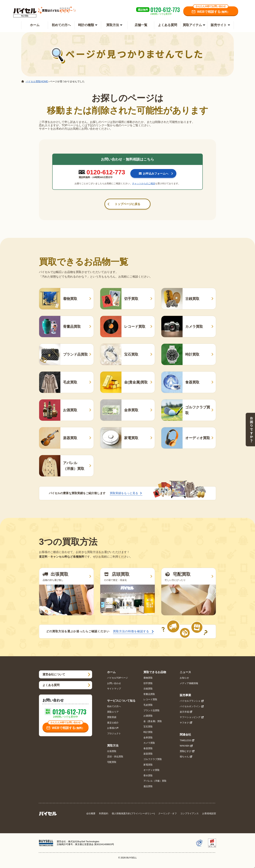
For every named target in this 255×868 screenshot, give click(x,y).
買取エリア (113, 712)
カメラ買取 (149, 743)
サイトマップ (114, 689)
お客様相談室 (209, 813)
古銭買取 (148, 689)
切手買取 (148, 683)
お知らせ (184, 678)
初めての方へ (61, 25)
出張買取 (112, 751)
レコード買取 (150, 699)
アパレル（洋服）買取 (155, 781)
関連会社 (185, 735)
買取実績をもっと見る (124, 493)
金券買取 (148, 738)
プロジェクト (114, 733)
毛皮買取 (148, 705)
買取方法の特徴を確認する (131, 631)
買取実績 (112, 717)
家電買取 (148, 765)
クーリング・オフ (168, 813)
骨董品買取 (149, 694)
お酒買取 (148, 716)
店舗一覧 (141, 25)
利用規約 (104, 813)
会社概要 (91, 813)
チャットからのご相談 (144, 183)
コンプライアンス (189, 813)
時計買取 (148, 732)
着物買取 (148, 678)
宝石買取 (148, 727)
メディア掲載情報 (189, 683)
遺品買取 (148, 786)
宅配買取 (112, 762)
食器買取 (148, 748)
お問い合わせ (114, 683)
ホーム (35, 25)
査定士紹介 (113, 723)
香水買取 (148, 776)
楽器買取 (148, 754)
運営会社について (54, 674)
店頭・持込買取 (115, 757)
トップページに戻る (127, 204)
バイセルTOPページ (118, 678)
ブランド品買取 (151, 710)
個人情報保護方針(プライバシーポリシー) (133, 813)
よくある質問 (168, 25)
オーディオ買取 (151, 770)
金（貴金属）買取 (153, 721)
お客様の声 (113, 728)
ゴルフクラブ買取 (153, 759)
